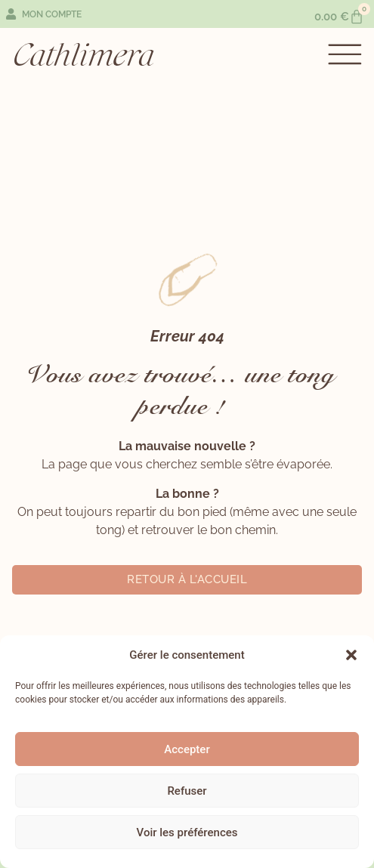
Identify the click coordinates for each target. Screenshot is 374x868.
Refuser (187, 791)
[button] (351, 655)
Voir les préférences (187, 832)
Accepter (187, 749)
